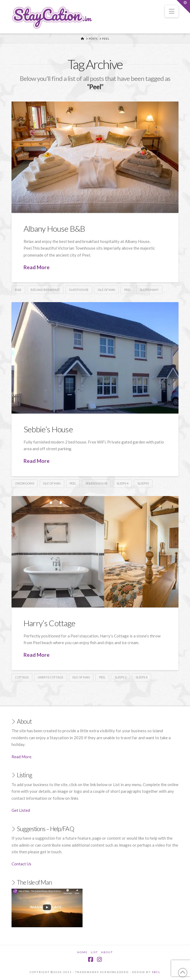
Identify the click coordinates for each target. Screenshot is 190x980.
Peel (128, 290)
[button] (172, 11)
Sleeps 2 (121, 677)
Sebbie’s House (48, 429)
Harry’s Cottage (50, 623)
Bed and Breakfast (45, 290)
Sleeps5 (143, 483)
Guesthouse (79, 290)
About (107, 952)
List (94, 952)
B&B (18, 290)
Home (82, 952)
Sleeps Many (149, 290)
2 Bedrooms (25, 483)
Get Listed (21, 810)
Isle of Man (107, 290)
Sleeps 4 (122, 483)
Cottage (22, 677)
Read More (37, 267)
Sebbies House (96, 483)
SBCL (156, 972)
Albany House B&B (54, 228)
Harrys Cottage (51, 677)
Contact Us (21, 864)
